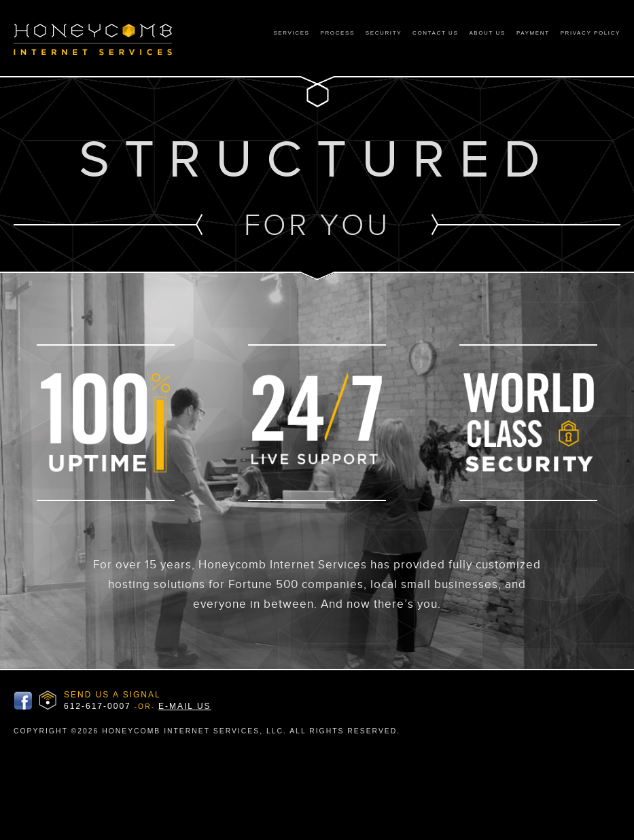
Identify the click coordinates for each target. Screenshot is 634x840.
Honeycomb (106, 40)
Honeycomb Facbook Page (23, 701)
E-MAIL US (185, 706)
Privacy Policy (591, 33)
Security (384, 33)
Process (338, 33)
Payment (533, 33)
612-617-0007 (98, 706)
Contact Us (435, 33)
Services (291, 33)
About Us (487, 33)
